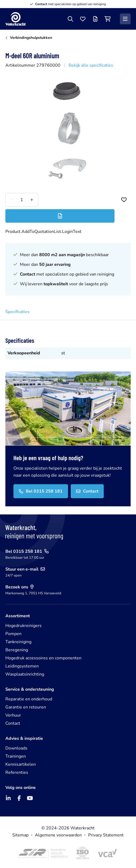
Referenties (17, 772)
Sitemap (20, 835)
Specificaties (17, 312)
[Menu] (125, 19)
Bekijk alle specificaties (91, 65)
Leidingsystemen (22, 666)
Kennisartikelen (21, 764)
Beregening (17, 650)
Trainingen (16, 756)
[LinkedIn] (8, 798)
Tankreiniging (18, 642)
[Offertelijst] (95, 19)
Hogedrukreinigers (24, 626)
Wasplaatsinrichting (25, 674)
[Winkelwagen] (108, 19)
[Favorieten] (83, 19)
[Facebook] (19, 798)
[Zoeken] (70, 19)
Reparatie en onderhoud (29, 699)
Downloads (16, 748)
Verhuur (13, 715)
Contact (13, 723)
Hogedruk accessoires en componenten (43, 658)
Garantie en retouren (26, 707)
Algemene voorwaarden (58, 835)
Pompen (13, 634)
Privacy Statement (106, 835)
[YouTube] (30, 798)
